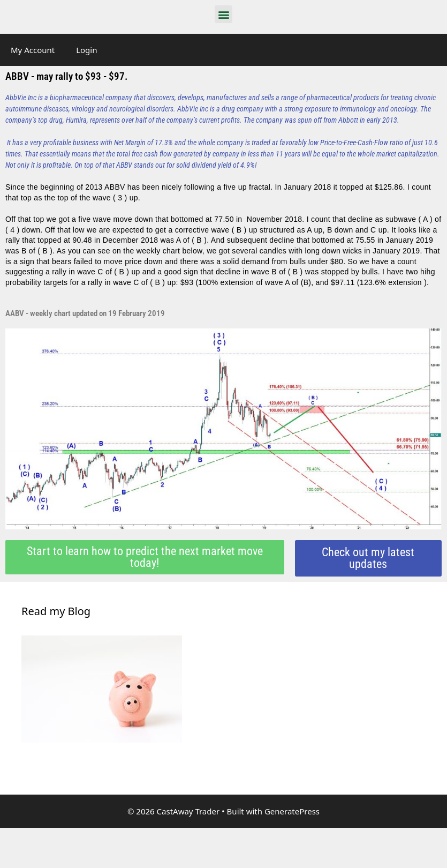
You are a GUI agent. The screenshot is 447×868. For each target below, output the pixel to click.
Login (86, 50)
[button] (224, 14)
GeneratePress (292, 811)
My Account (33, 50)
